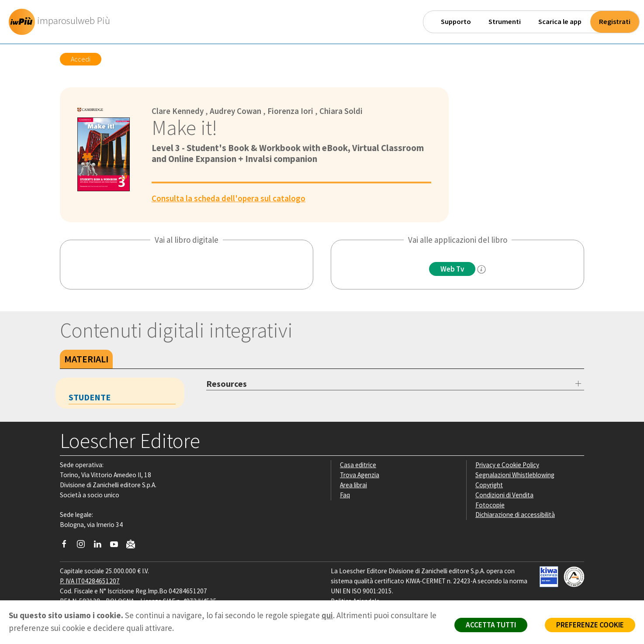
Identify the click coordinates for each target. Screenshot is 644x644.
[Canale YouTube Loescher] (117, 546)
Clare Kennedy (178, 111)
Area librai (353, 485)
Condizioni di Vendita (504, 495)
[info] (481, 269)
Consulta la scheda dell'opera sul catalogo (229, 198)
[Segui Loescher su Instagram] (84, 546)
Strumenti (505, 22)
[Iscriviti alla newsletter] (134, 546)
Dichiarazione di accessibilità (515, 515)
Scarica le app (560, 22)
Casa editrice (358, 465)
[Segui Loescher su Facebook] (68, 546)
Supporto (456, 22)
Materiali (86, 359)
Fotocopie (490, 505)
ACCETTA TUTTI (491, 625)
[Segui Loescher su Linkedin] (101, 546)
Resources (227, 384)
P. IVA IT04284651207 (90, 581)
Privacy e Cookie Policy (507, 465)
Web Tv (452, 269)
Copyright (489, 485)
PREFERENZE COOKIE (590, 625)
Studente (90, 397)
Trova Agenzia (360, 475)
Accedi (81, 59)
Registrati (615, 22)
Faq (345, 495)
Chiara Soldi (341, 111)
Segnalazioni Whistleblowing (515, 475)
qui (327, 615)
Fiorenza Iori (290, 111)
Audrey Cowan (235, 111)
